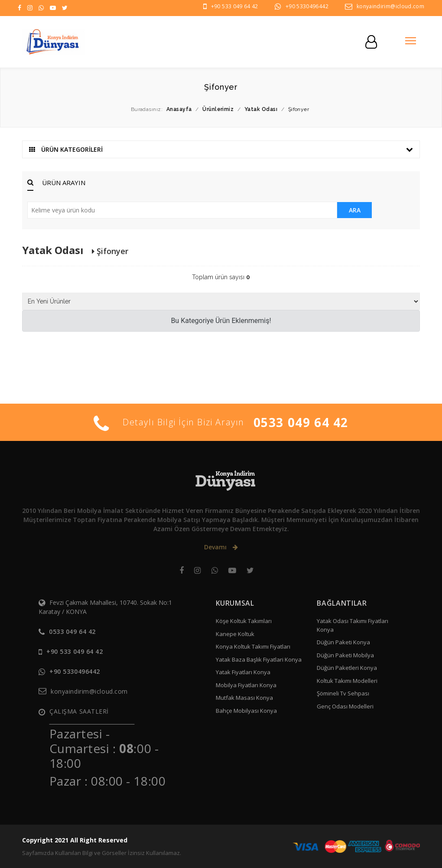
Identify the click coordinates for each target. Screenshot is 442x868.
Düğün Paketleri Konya (347, 668)
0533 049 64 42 (301, 422)
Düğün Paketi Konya (343, 642)
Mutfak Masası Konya (244, 698)
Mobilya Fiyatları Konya (246, 685)
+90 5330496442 (307, 6)
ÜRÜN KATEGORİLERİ (221, 149)
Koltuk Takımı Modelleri (347, 681)
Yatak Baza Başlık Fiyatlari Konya (259, 659)
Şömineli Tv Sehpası (343, 693)
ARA (355, 210)
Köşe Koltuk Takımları (244, 621)
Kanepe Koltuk (235, 634)
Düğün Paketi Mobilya (345, 655)
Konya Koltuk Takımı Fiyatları (253, 646)
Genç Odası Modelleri (345, 706)
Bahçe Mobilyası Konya (246, 711)
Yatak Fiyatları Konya (243, 672)
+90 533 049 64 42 (235, 6)
